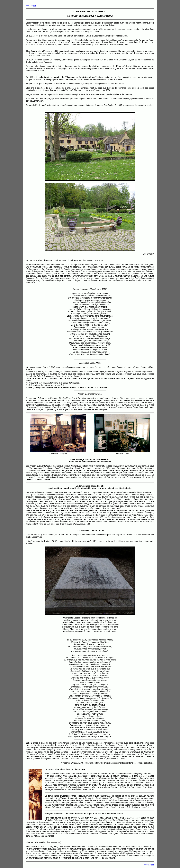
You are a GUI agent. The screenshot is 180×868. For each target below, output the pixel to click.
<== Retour (31, 6)
